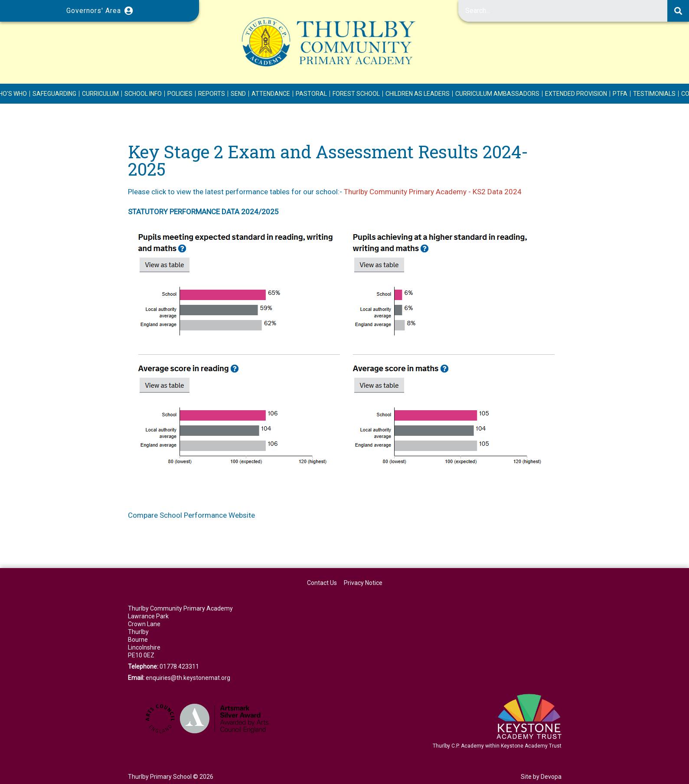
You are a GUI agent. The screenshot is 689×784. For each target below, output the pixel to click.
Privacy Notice (363, 583)
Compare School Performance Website (191, 515)
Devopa (551, 777)
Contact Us (322, 583)
